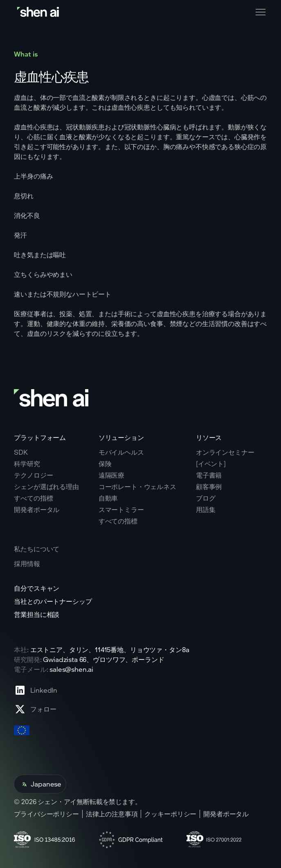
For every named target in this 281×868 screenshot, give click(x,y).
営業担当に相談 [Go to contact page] (37, 614)
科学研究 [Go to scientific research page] (27, 464)
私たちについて (37, 549)
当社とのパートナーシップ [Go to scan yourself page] (53, 601)
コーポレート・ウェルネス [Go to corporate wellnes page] (137, 487)
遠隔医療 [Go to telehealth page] (111, 475)
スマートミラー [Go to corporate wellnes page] (121, 510)
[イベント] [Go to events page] (211, 464)
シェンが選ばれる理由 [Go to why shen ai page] (46, 487)
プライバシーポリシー (46, 814)
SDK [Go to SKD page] (21, 452)
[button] (259, 12)
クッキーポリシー (170, 814)
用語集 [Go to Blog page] (206, 510)
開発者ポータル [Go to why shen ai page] (37, 510)
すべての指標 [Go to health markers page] (118, 521)
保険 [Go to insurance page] (105, 464)
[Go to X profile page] (36, 709)
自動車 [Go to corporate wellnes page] (108, 498)
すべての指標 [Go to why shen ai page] (33, 498)
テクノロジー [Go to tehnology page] (33, 475)
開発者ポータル (226, 814)
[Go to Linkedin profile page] (36, 690)
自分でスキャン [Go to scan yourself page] (37, 588)
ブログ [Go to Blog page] (206, 498)
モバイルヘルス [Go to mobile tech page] (121, 452)
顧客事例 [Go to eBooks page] (209, 487)
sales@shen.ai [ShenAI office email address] (71, 669)
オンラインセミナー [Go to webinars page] (225, 452)
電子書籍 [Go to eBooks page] (209, 475)
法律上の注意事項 (112, 814)
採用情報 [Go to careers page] (27, 564)
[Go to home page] (39, 12)
